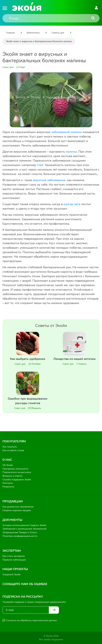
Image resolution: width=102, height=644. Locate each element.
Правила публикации (14, 560)
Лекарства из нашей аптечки (74, 359)
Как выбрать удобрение (28, 359)
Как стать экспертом (14, 556)
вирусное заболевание (49, 180)
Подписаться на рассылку (17, 472)
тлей (40, 165)
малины (71, 152)
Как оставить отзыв (13, 450)
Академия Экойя (12, 574)
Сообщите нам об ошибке (25, 584)
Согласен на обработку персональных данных (31, 620)
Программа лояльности (15, 469)
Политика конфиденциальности (20, 536)
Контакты (8, 483)
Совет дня (20, 364)
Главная (10, 33)
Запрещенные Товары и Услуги (20, 532)
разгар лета (72, 204)
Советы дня (58, 33)
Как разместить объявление (18, 507)
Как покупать (10, 447)
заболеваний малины (67, 132)
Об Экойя (8, 465)
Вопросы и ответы (12, 476)
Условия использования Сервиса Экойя (24, 525)
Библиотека (33, 33)
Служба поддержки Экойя (17, 480)
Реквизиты (8, 487)
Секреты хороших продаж (17, 510)
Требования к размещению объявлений (24, 529)
